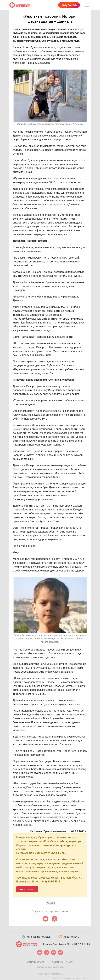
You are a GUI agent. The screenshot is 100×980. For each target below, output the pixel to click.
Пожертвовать (27, 889)
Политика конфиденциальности (50, 967)
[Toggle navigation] (87, 5)
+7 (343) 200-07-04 (80, 944)
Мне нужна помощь (36, 937)
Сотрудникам (35, 962)
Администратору (63, 962)
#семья (51, 903)
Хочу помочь (69, 5)
